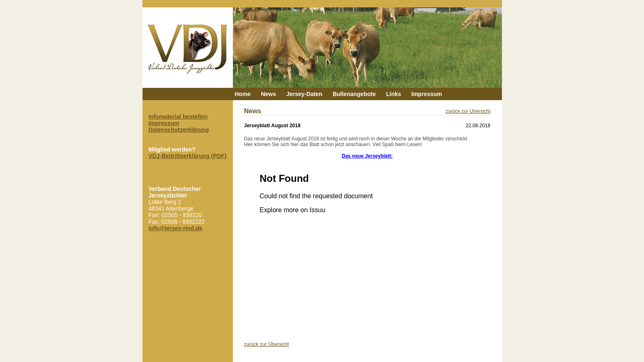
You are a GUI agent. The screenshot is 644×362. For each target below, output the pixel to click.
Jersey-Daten (304, 94)
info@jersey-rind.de (176, 228)
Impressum (427, 94)
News (268, 94)
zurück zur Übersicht (468, 111)
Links (394, 94)
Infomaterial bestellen (178, 117)
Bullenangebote (354, 94)
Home (243, 94)
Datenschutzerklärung (179, 130)
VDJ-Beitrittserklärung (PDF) (188, 156)
